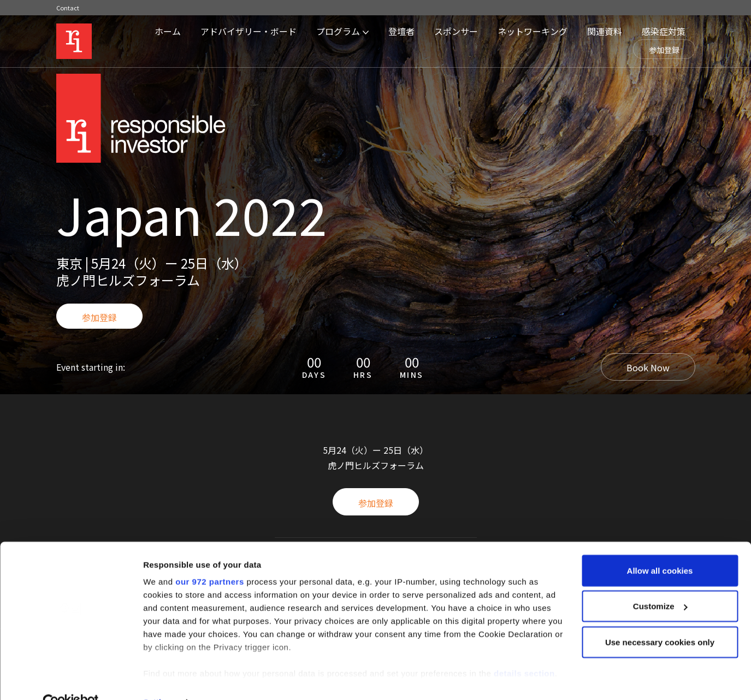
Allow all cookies (660, 547)
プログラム (338, 31)
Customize (660, 583)
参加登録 (664, 50)
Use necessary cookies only (660, 618)
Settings (159, 678)
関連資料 (605, 31)
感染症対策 (664, 31)
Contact (68, 8)
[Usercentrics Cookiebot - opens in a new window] (71, 679)
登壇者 (401, 31)
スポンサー (456, 31)
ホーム (168, 31)
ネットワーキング (533, 31)
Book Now (648, 367)
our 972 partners (210, 558)
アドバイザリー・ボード (249, 31)
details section (524, 649)
